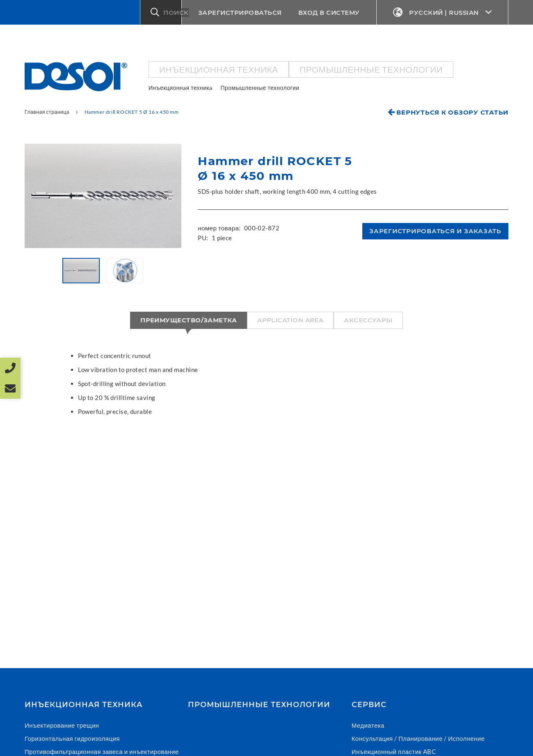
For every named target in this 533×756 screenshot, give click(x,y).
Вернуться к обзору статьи (452, 112)
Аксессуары (368, 320)
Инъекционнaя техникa (219, 69)
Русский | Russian (443, 13)
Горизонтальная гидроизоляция (72, 738)
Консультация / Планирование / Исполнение (418, 738)
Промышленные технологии (371, 69)
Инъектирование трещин (62, 725)
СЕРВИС (369, 705)
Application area (290, 320)
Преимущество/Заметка (189, 320)
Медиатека (368, 725)
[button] (161, 12)
